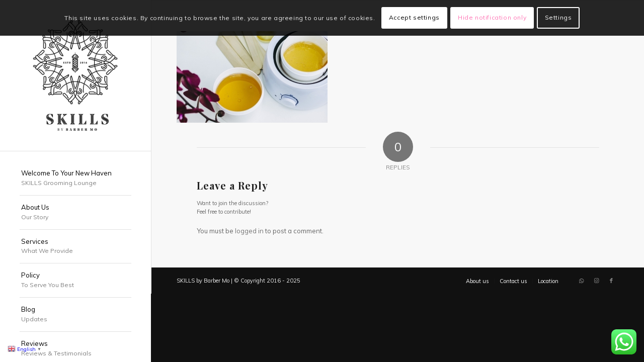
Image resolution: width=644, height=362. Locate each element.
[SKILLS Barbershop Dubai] (75, 75)
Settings (558, 17)
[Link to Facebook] (611, 281)
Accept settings (414, 17)
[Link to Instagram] (596, 281)
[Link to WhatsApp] (581, 281)
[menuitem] (75, 178)
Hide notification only (492, 17)
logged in (249, 231)
